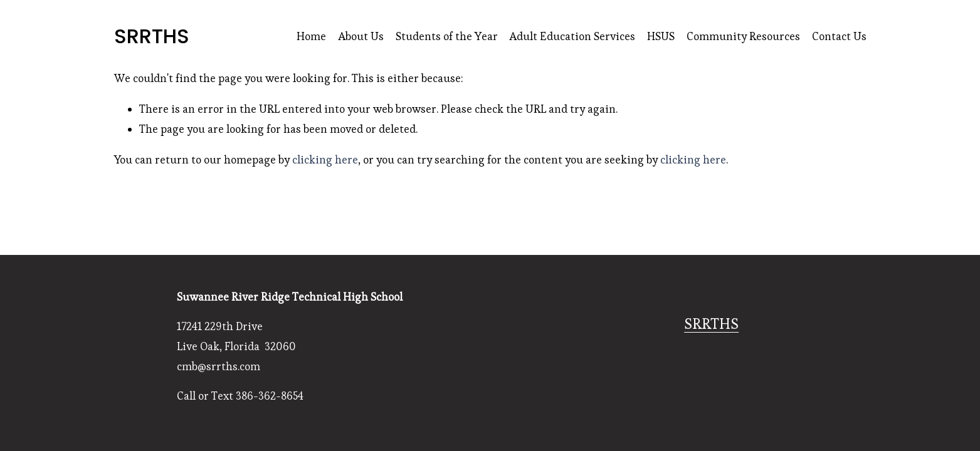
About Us (361, 36)
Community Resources (743, 36)
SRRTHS (152, 36)
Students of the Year (447, 36)
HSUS (661, 36)
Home (311, 36)
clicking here (325, 160)
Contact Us (839, 36)
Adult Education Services (572, 36)
